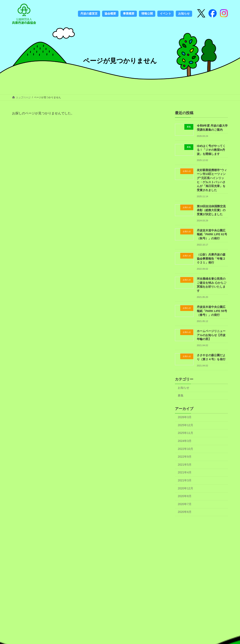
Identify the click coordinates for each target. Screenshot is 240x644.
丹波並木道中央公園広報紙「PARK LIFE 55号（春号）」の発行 (212, 311)
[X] (201, 14)
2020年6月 (185, 512)
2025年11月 (185, 433)
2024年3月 (185, 441)
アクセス (125, 591)
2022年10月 (185, 449)
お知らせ (184, 388)
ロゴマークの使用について (91, 602)
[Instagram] (213, 14)
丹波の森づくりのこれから (91, 595)
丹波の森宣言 (81, 573)
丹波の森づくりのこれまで (91, 579)
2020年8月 (185, 496)
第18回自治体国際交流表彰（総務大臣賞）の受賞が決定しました (211, 210)
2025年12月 (185, 425)
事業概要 (125, 579)
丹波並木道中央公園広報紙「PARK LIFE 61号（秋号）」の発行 (212, 234)
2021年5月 (185, 465)
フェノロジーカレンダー (88, 608)
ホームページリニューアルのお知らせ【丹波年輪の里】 (211, 335)
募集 (181, 395)
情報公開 (125, 585)
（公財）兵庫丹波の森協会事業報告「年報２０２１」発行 (211, 258)
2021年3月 (185, 480)
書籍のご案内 (81, 614)
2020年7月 (185, 504)
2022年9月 (185, 457)
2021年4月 (185, 472)
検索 (202, 585)
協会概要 (125, 573)
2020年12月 (185, 488)
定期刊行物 (79, 620)
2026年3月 (185, 417)
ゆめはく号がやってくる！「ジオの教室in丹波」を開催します (211, 150)
